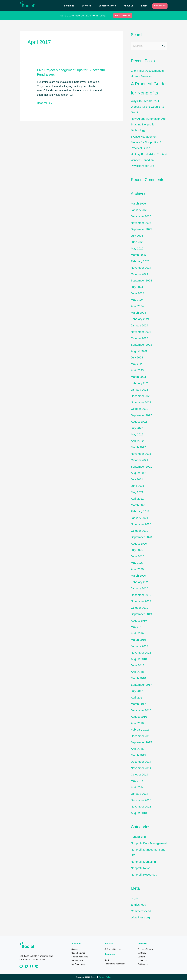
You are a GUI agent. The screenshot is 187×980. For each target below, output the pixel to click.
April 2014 (137, 787)
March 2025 (138, 255)
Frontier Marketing (80, 957)
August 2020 (139, 544)
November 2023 (141, 332)
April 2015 (137, 749)
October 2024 (139, 274)
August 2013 (139, 813)
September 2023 (141, 345)
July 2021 (137, 479)
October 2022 (139, 409)
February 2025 (140, 261)
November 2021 (141, 454)
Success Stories (107, 6)
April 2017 (137, 698)
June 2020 (137, 556)
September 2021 (141, 467)
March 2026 (138, 204)
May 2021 (137, 492)
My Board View (78, 964)
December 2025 (141, 216)
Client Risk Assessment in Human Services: (149, 83)
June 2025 (137, 242)
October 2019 (139, 608)
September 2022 (141, 415)
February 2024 (140, 319)
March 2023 (138, 377)
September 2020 (141, 537)
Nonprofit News (141, 868)
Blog (107, 960)
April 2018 (137, 672)
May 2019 (137, 627)
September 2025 (141, 229)
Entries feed (138, 905)
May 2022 (137, 434)
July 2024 (137, 287)
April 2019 (137, 633)
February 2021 (140, 511)
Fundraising (138, 837)
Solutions (69, 6)
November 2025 (141, 223)
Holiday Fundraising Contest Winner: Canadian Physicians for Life (149, 160)
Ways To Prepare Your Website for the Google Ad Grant (147, 107)
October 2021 (139, 460)
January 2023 (139, 390)
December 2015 (141, 736)
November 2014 (141, 768)
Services (86, 6)
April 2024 (137, 306)
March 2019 (138, 640)
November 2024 (141, 268)
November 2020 (141, 524)
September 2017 (141, 685)
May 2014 (137, 781)
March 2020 (138, 576)
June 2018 (137, 665)
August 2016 (139, 717)
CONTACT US (160, 6)
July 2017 (137, 691)
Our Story (142, 953)
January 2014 (139, 794)
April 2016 (137, 723)
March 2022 (138, 447)
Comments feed (141, 911)
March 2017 (138, 704)
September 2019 (141, 614)
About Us (128, 6)
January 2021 (139, 518)
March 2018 (138, 678)
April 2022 (137, 441)
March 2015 (138, 755)
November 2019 (141, 601)
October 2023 (139, 338)
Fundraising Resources (115, 964)
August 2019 (139, 621)
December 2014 (141, 762)
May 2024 (137, 300)
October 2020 (139, 531)
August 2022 (139, 422)
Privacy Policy (105, 977)
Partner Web (77, 960)
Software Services (113, 949)
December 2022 (141, 396)
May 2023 (137, 364)
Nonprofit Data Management (149, 843)
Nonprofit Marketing (143, 862)
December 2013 (141, 800)
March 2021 (138, 505)
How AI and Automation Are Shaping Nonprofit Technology (148, 124)
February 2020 (140, 582)
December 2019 (141, 595)
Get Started (123, 15)
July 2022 (137, 428)
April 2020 (137, 569)
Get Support (143, 964)
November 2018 (141, 653)
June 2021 (137, 486)
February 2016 (140, 730)
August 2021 (139, 473)
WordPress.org (140, 917)
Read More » (45, 103)
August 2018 (139, 659)
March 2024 (138, 313)
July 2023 (137, 357)
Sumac (74, 949)
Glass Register (78, 953)
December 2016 (141, 710)
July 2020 (137, 550)
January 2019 (139, 646)
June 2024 (137, 293)
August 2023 (139, 351)
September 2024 (141, 281)
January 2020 (139, 588)
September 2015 (141, 742)
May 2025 (137, 248)
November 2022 (141, 402)
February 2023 (140, 383)
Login (144, 6)
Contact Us (143, 960)
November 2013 (141, 807)
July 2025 (137, 236)
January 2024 (139, 325)
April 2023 (137, 370)
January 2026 (139, 210)
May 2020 (137, 563)
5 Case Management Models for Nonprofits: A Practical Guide (146, 142)
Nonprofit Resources (144, 875)
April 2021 (137, 499)
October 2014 (139, 775)
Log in (135, 898)
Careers (141, 957)
